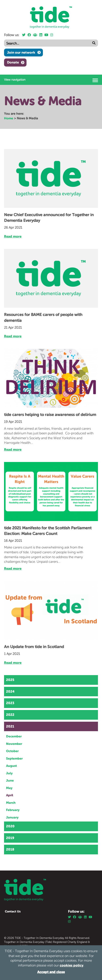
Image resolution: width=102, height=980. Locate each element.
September (14, 758)
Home (9, 118)
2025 (10, 680)
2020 (10, 826)
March (11, 803)
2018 (10, 849)
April (10, 795)
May (9, 788)
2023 (10, 703)
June (10, 780)
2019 (10, 838)
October (12, 751)
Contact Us (13, 911)
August (11, 766)
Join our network (21, 52)
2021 (10, 726)
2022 (10, 715)
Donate (13, 62)
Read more (13, 236)
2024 (10, 691)
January (12, 817)
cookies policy (72, 965)
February (13, 810)
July (9, 773)
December (14, 736)
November (14, 744)
